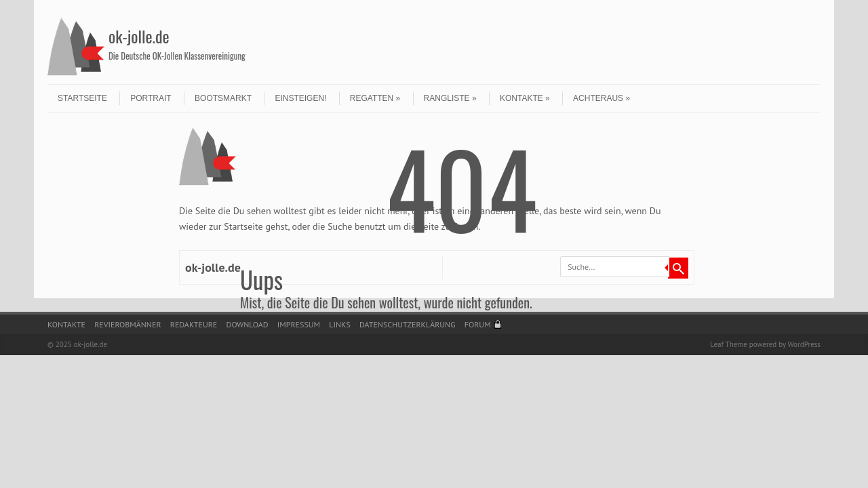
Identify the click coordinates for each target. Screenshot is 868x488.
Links (339, 324)
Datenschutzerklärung (408, 324)
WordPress (804, 344)
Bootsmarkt (223, 98)
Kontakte (525, 98)
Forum (478, 324)
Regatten (375, 98)
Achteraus (601, 98)
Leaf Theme (728, 344)
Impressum (299, 324)
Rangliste (450, 98)
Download (248, 324)
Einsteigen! (300, 98)
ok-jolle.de (139, 36)
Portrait (151, 98)
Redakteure (194, 324)
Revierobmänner (127, 324)
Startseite (82, 98)
